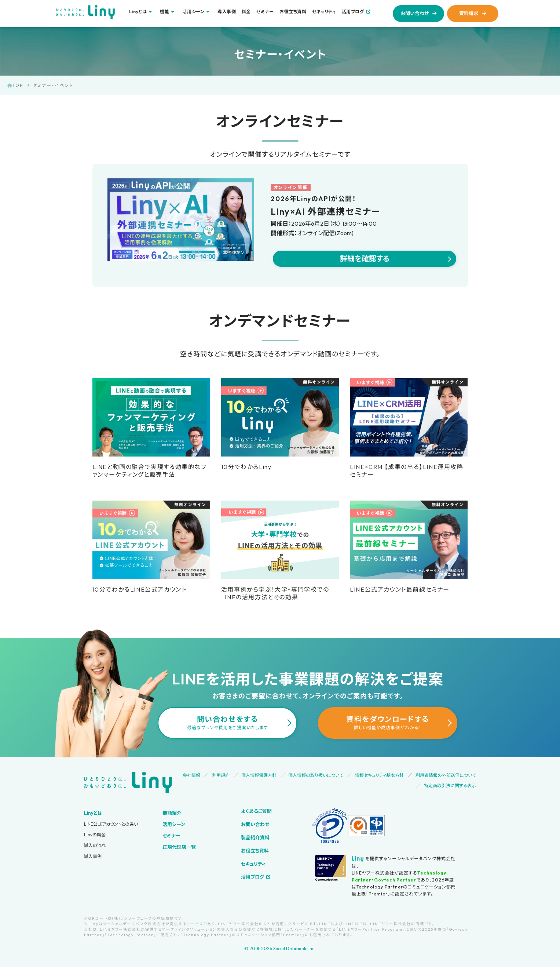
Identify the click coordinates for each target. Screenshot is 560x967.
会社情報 (191, 775)
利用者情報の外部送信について (446, 775)
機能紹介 (172, 813)
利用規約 (221, 775)
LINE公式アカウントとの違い (111, 824)
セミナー (265, 12)
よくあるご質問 (256, 811)
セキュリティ (324, 12)
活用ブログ (353, 12)
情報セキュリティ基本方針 (379, 775)
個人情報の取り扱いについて (316, 775)
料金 (246, 12)
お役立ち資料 (293, 12)
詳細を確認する (365, 259)
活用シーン (174, 824)
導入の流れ (95, 845)
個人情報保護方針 (259, 775)
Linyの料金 (95, 835)
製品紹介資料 (255, 837)
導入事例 (227, 12)
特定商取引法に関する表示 (450, 786)
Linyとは (93, 813)
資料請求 (469, 13)
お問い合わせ (415, 13)
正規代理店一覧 (179, 847)
